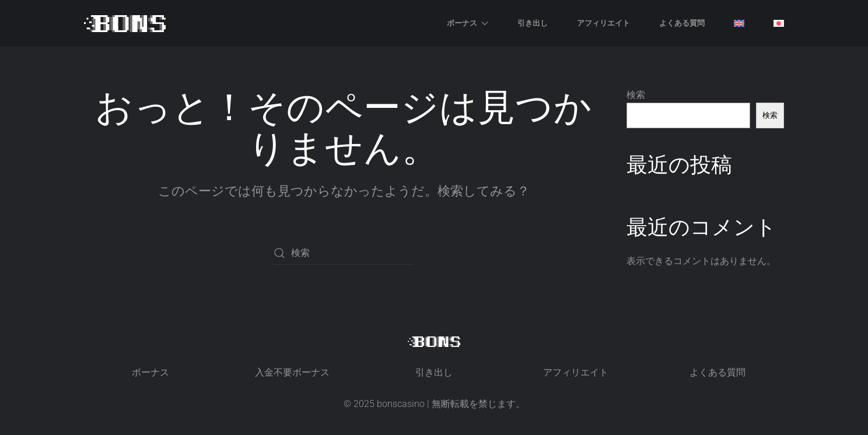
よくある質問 (682, 23)
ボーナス (150, 372)
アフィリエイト (603, 23)
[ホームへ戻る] (125, 23)
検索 (636, 95)
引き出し (533, 23)
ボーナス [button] (468, 23)
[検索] (344, 253)
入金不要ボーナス (292, 372)
